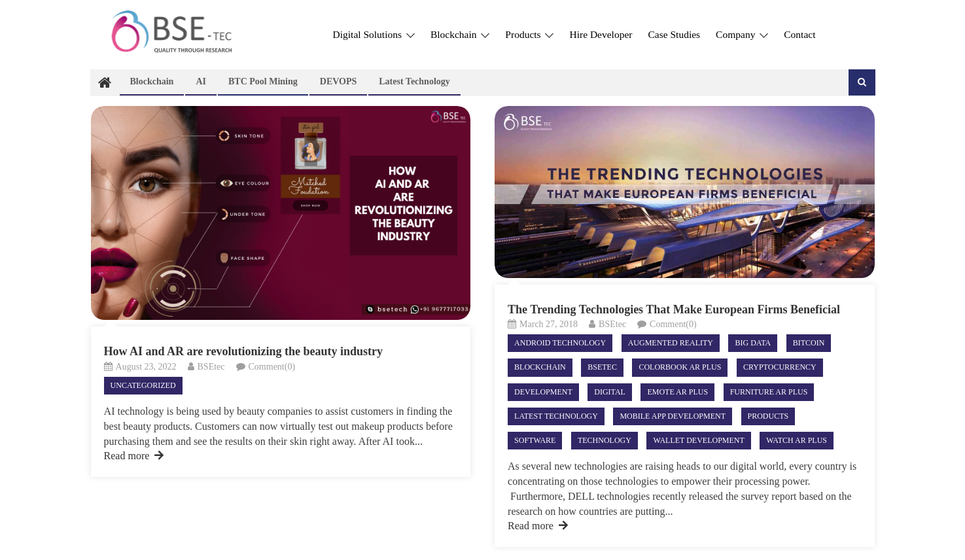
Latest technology (414, 81)
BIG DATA (753, 343)
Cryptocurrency (780, 367)
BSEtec (211, 367)
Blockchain (460, 34)
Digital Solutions (374, 34)
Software (535, 440)
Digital (610, 392)
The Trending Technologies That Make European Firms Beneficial (674, 309)
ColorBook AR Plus (680, 367)
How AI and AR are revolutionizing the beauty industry (243, 351)
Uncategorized (143, 385)
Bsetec (602, 367)
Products (529, 34)
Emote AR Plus (677, 392)
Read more (134, 456)
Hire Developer (601, 34)
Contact (799, 34)
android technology (560, 343)
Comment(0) (272, 367)
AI (201, 81)
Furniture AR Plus (769, 392)
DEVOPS (339, 81)
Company (742, 34)
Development (543, 392)
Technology (605, 440)
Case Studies (674, 34)
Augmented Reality (671, 343)
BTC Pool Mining (263, 81)
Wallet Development (698, 440)
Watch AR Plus (797, 440)
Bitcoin (809, 343)
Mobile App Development (673, 416)
